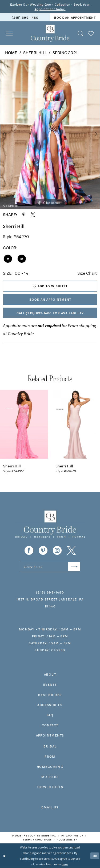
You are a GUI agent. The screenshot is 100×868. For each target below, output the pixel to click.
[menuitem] (25, 17)
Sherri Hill (35, 53)
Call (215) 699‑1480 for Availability (50, 313)
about (50, 674)
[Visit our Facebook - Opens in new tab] (29, 550)
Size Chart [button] (87, 273)
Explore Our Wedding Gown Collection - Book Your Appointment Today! (50, 7)
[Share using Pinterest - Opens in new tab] (24, 215)
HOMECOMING (50, 766)
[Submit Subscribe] (74, 567)
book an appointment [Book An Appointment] (75, 17)
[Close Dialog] (5, 856)
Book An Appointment (50, 299)
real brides (50, 695)
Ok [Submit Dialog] (95, 855)
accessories (50, 705)
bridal (50, 746)
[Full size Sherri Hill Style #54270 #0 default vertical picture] (50, 134)
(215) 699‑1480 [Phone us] (25, 17)
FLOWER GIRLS (50, 787)
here (65, 864)
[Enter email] (50, 567)
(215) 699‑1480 (50, 592)
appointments (50, 735)
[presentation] (24, 424)
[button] (10, 33)
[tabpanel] (50, 134)
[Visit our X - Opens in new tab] (71, 550)
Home (11, 53)
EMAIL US (50, 807)
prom (50, 756)
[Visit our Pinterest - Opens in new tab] (43, 550)
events (50, 684)
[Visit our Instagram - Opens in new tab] (57, 550)
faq (50, 715)
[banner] (50, 33)
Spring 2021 (65, 53)
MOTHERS (50, 777)
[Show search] (81, 33)
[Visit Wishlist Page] (91, 33)
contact (50, 725)
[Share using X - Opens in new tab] (33, 215)
